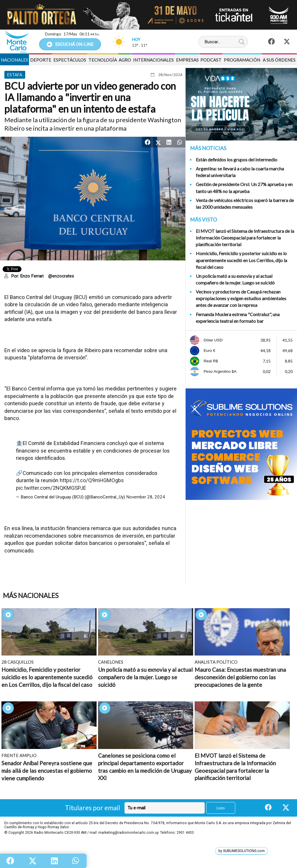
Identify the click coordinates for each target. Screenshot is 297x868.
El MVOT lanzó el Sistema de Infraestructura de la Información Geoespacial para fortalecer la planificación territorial (245, 238)
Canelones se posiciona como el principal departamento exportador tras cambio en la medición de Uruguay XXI (145, 767)
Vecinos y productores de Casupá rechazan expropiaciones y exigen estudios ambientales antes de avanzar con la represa (241, 298)
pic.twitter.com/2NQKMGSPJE (51, 488)
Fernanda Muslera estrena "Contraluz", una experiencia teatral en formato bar (238, 318)
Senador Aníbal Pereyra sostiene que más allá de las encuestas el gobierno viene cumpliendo (47, 770)
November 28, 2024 (146, 497)
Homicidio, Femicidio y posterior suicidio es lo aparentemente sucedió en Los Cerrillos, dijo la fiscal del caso (241, 260)
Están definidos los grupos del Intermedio (237, 160)
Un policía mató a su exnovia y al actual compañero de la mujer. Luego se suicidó (235, 279)
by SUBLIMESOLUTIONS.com (242, 851)
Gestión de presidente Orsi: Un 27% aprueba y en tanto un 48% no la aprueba (244, 188)
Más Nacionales (31, 596)
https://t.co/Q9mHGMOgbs (92, 480)
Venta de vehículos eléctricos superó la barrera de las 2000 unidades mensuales (245, 204)
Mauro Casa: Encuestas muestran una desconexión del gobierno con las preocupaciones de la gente (240, 677)
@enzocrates (61, 276)
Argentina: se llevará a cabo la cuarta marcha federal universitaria (240, 172)
